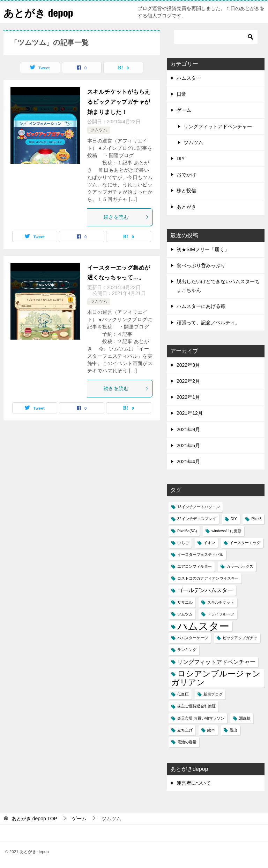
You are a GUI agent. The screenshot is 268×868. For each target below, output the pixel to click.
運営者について (194, 783)
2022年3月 (188, 365)
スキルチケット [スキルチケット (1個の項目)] (221, 602)
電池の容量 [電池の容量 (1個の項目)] (187, 742)
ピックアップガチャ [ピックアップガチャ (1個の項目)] (240, 638)
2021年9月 (188, 429)
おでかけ (186, 175)
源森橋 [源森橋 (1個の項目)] (245, 718)
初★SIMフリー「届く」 (203, 249)
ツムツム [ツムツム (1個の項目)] (185, 614)
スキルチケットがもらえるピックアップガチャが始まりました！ (119, 102)
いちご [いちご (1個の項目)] (183, 543)
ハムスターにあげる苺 (201, 306)
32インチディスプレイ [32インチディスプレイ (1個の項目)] (197, 519)
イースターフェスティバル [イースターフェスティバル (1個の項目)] (200, 555)
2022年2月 (188, 381)
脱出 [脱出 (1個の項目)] (233, 730)
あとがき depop (39, 12)
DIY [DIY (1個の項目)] (234, 519)
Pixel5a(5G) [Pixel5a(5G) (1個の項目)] (187, 531)
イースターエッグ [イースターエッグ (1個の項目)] (245, 543)
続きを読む (126, 217)
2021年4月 (188, 462)
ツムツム (99, 130)
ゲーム (184, 110)
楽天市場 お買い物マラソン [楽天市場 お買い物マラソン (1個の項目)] (201, 718)
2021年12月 (190, 413)
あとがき (186, 207)
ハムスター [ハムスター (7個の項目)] (203, 626)
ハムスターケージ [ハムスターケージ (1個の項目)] (193, 638)
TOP (34, 819)
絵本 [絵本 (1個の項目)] (211, 730)
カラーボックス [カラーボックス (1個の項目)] (240, 566)
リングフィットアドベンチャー (218, 126)
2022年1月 (188, 397)
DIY (181, 158)
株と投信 (186, 191)
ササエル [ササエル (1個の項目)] (185, 602)
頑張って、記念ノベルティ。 (208, 323)
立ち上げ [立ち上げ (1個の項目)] (185, 730)
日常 (181, 94)
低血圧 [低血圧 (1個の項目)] (183, 694)
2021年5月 (188, 445)
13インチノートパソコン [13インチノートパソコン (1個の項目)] (199, 507)
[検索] (216, 37)
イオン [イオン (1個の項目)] (209, 543)
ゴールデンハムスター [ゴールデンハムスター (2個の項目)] (205, 590)
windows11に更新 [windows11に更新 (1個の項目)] (226, 531)
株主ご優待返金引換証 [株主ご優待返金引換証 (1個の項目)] (196, 706)
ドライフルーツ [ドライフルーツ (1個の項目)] (221, 614)
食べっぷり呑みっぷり (201, 265)
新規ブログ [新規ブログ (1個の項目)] (213, 694)
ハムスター (189, 78)
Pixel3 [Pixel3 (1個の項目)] (256, 519)
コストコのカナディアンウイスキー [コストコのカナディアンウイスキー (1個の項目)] (208, 578)
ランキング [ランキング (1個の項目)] (187, 650)
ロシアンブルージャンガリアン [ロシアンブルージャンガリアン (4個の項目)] (216, 678)
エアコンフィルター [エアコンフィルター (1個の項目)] (195, 566)
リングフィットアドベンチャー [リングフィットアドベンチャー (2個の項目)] (216, 662)
